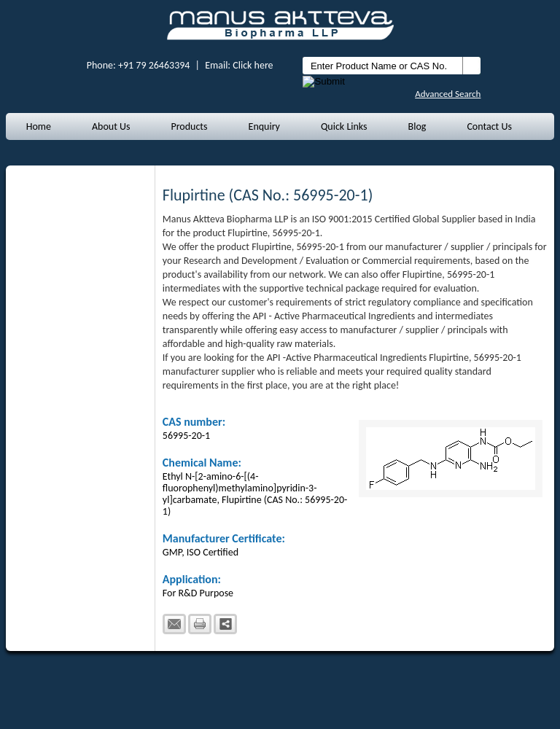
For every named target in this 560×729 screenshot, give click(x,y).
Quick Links (344, 126)
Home (39, 126)
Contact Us (489, 126)
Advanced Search (448, 94)
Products (189, 126)
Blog (417, 126)
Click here (253, 65)
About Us (111, 126)
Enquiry (264, 126)
